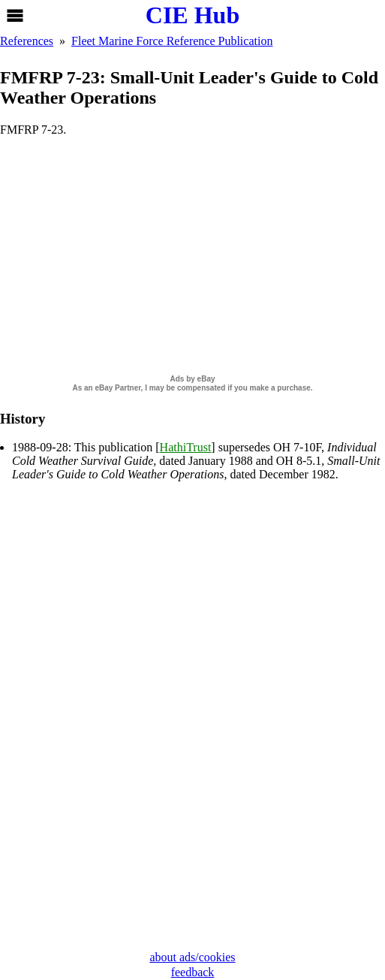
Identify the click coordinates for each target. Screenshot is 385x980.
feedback (193, 972)
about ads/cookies (192, 957)
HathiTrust (186, 447)
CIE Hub (192, 15)
